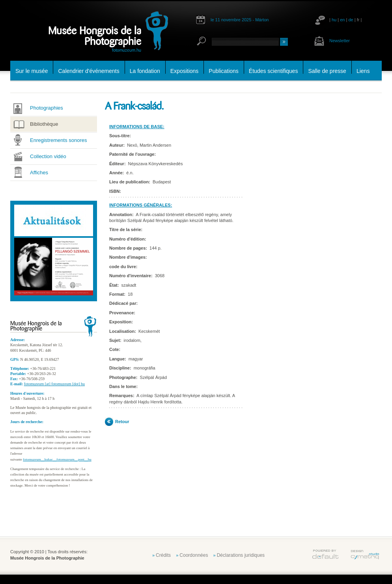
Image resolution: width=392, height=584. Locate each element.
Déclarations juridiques (241, 555)
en (342, 20)
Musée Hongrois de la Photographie (95, 36)
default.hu (325, 554)
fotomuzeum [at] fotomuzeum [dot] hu (54, 384)
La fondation (145, 71)
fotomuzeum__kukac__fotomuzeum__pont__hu (57, 459)
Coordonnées (194, 555)
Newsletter (340, 41)
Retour (122, 422)
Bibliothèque (44, 124)
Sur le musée (32, 71)
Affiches (39, 173)
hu (334, 20)
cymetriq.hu (365, 554)
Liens (363, 71)
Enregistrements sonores (59, 140)
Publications (224, 71)
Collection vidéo (48, 156)
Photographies (47, 108)
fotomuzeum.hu (127, 50)
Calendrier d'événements (89, 71)
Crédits (163, 555)
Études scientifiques (273, 71)
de (351, 20)
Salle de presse (327, 71)
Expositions (185, 71)
